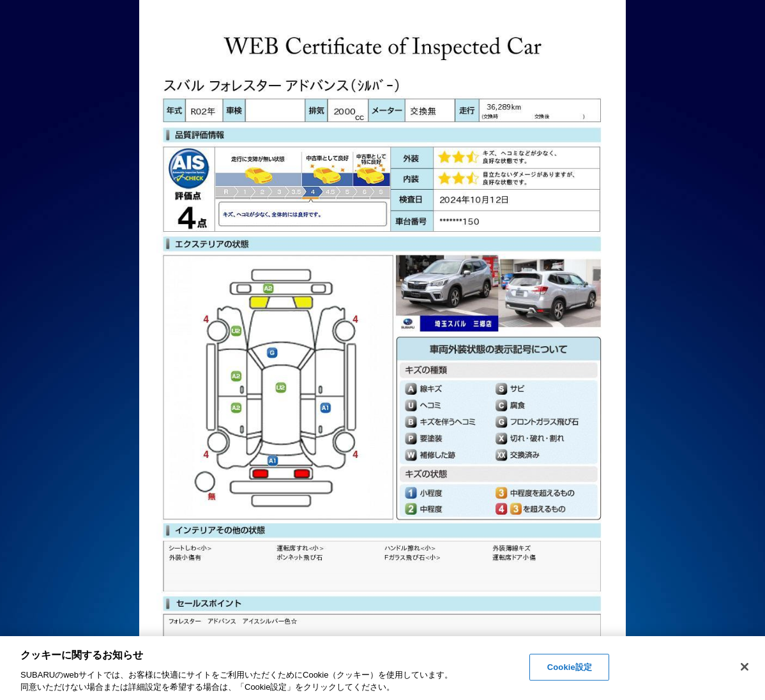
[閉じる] (745, 667)
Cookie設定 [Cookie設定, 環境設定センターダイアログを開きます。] (570, 667)
